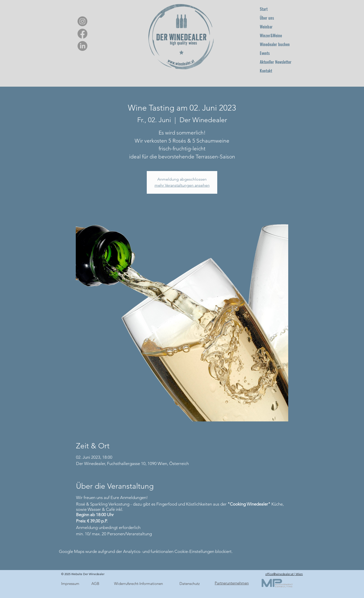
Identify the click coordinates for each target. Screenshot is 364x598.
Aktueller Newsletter (276, 62)
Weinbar (266, 27)
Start (264, 9)
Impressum (70, 584)
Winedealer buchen (275, 44)
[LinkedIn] (82, 46)
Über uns (267, 18)
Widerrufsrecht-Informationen (138, 584)
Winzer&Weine (271, 36)
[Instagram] (82, 21)
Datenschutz (190, 584)
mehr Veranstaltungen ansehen (182, 185)
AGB (95, 584)
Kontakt (266, 71)
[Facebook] (82, 34)
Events (265, 53)
